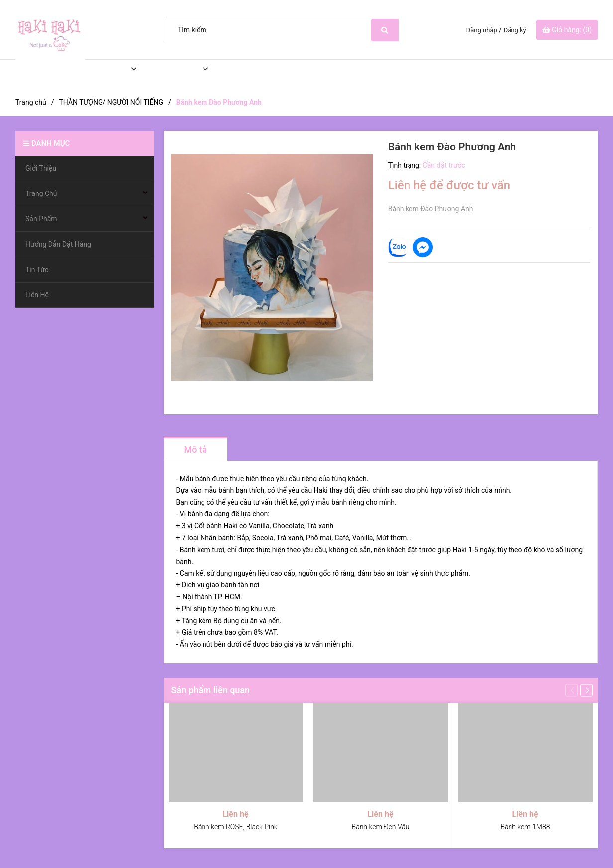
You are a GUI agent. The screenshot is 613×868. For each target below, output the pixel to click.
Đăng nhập (482, 30)
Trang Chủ (100, 74)
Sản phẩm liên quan (211, 690)
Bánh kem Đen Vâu (381, 827)
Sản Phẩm (170, 74)
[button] (586, 690)
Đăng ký (515, 30)
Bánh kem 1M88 (525, 827)
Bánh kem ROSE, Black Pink (235, 827)
